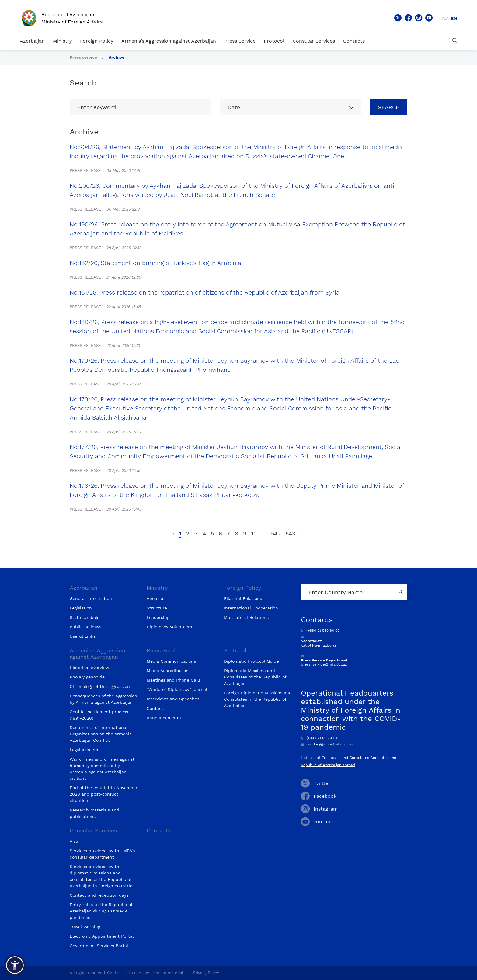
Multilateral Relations (246, 617)
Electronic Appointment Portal (102, 936)
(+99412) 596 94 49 (320, 738)
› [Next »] (301, 534)
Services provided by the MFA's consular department (102, 854)
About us (156, 598)
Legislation (81, 608)
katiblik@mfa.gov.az (319, 645)
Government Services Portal (99, 946)
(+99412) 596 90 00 (320, 630)
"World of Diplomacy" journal (177, 689)
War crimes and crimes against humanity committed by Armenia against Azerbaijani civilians (102, 769)
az (445, 18)
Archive (117, 57)
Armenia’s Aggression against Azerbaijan (169, 41)
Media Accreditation (168, 671)
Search (389, 107)
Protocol (274, 41)
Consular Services (314, 41)
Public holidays (85, 627)
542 (276, 534)
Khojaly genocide (87, 677)
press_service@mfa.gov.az (324, 664)
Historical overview (89, 668)
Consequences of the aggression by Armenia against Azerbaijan (103, 699)
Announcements (164, 718)
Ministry (62, 41)
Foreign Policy (97, 41)
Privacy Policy (206, 973)
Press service (83, 57)
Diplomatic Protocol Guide (251, 661)
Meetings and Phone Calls (174, 680)
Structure (157, 608)
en (454, 18)
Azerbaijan (32, 41)
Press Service (240, 41)
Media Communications (171, 661)
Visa (74, 841)
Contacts (354, 41)
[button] (15, 965)
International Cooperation (251, 608)
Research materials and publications (94, 813)
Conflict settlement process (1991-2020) (99, 715)
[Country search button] (401, 592)
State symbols (84, 617)
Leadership (158, 617)
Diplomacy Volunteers (169, 627)
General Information (91, 598)
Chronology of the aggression (100, 686)
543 (291, 534)
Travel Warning (85, 927)
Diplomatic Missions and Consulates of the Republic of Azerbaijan (255, 677)
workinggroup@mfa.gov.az (327, 744)
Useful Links (83, 636)
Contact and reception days (99, 895)
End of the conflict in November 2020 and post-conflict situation (104, 794)
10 (254, 534)
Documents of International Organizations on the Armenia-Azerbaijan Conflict (102, 734)
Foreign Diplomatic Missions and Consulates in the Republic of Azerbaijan (258, 699)
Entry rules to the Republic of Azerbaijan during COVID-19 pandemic (101, 911)
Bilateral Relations (243, 598)
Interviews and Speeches (173, 699)
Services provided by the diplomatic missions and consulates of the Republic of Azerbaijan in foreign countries (102, 876)
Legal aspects (84, 750)
